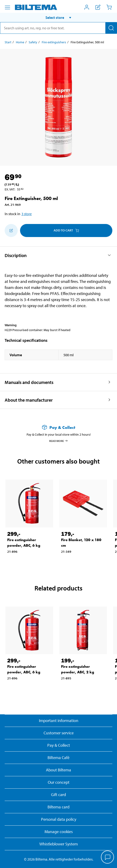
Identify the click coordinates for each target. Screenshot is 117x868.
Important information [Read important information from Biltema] (59, 721)
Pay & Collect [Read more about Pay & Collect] (59, 745)
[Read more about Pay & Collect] (58, 427)
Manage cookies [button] (59, 832)
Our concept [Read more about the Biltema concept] (59, 782)
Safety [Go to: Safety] (33, 42)
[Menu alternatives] (7, 7)
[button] (58, 17)
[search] (58, 28)
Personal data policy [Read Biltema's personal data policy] (59, 819)
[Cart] (109, 7)
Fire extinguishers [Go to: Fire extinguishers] (54, 42)
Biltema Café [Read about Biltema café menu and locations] (58, 758)
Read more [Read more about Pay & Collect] (59, 441)
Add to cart (66, 230)
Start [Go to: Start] (8, 42)
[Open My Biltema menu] (87, 7)
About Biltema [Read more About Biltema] (58, 770)
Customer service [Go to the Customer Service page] (59, 733)
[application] (108, 858)
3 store (27, 214)
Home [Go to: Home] (20, 42)
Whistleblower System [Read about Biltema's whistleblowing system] (59, 844)
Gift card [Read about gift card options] (58, 795)
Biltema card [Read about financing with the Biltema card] (58, 807)
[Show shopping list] (98, 7)
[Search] (111, 28)
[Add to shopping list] (11, 231)
